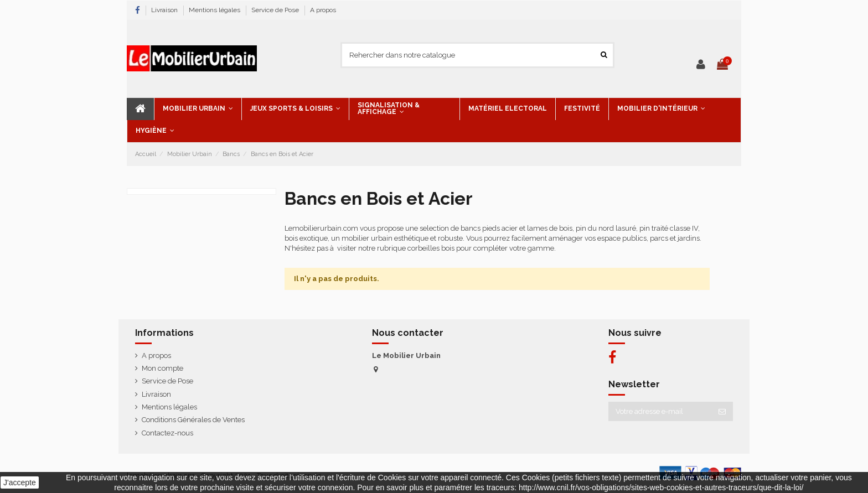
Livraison (165, 10)
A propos (323, 10)
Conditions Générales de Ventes (193, 420)
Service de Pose (276, 10)
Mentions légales (215, 10)
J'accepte (20, 482)
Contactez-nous (167, 433)
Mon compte (162, 368)
